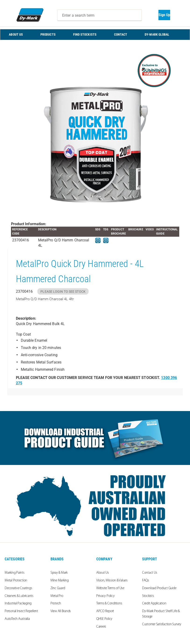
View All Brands (61, 611)
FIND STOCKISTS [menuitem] (85, 34)
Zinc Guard (58, 588)
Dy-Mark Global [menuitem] (157, 34)
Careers (101, 627)
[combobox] (100, 15)
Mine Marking (60, 581)
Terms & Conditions (109, 604)
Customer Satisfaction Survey (162, 624)
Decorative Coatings (18, 588)
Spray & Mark (59, 573)
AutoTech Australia (17, 619)
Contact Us (150, 573)
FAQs (146, 581)
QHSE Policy (104, 619)
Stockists (148, 596)
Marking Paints (15, 573)
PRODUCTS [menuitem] (48, 34)
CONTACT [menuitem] (121, 34)
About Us (103, 573)
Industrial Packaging (18, 604)
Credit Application (154, 604)
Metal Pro (57, 596)
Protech (56, 604)
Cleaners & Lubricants (19, 596)
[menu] (95, 35)
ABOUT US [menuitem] (16, 34)
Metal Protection (16, 581)
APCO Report (105, 611)
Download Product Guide (159, 588)
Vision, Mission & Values (112, 581)
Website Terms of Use (110, 588)
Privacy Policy (106, 596)
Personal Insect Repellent (21, 611)
